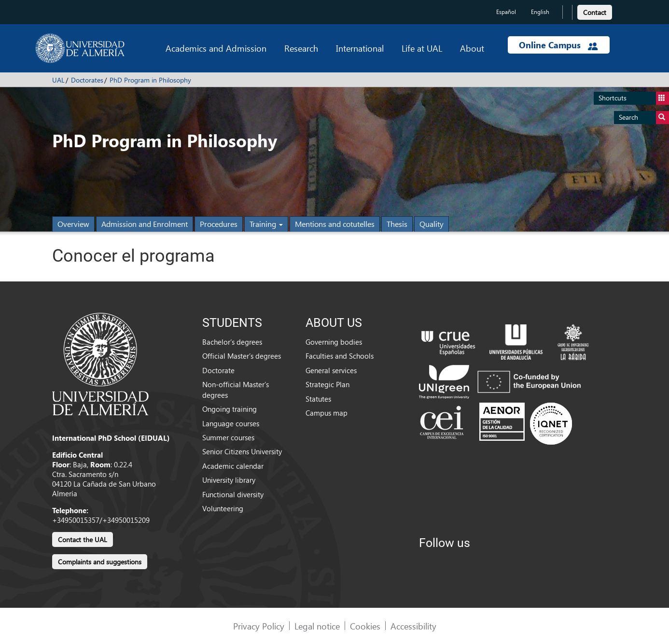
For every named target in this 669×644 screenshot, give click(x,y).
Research (301, 48)
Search (644, 118)
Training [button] (266, 224)
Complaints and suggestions (100, 562)
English (540, 12)
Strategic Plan (328, 384)
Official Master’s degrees (242, 356)
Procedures (219, 224)
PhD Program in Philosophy (150, 80)
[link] (595, 11)
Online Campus (558, 45)
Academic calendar (233, 466)
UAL (58, 80)
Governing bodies (334, 342)
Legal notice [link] (317, 626)
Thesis (397, 224)
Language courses (231, 423)
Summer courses (228, 437)
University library (229, 480)
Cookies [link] (365, 626)
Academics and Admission (216, 48)
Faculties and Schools (340, 356)
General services (331, 370)
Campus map (327, 413)
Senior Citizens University (242, 451)
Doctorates (87, 80)
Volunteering (223, 508)
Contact (595, 12)
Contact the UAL (83, 539)
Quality (432, 224)
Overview (73, 224)
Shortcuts (634, 98)
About (472, 48)
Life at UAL (422, 48)
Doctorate (218, 370)
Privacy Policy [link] (259, 626)
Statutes (318, 399)
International (360, 48)
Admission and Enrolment (145, 224)
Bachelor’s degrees (232, 342)
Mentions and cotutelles (335, 224)
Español (506, 12)
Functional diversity (233, 494)
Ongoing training (230, 409)
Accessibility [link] (413, 626)
